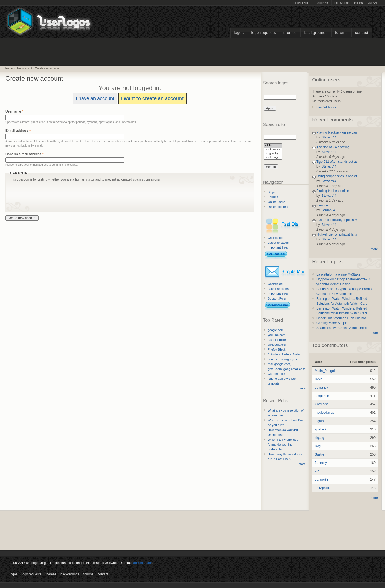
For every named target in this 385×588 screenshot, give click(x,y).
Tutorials (322, 3)
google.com (276, 330)
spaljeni (320, 429)
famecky (321, 463)
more (302, 388)
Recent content (278, 207)
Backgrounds (316, 33)
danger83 (322, 480)
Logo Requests (264, 33)
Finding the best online (333, 191)
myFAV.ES (373, 3)
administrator (143, 563)
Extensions (342, 3)
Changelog (275, 238)
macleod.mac (324, 413)
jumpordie (322, 396)
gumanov (321, 388)
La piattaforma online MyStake (338, 274)
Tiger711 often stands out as (337, 162)
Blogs (358, 3)
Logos (239, 33)
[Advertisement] (192, 51)
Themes (290, 33)
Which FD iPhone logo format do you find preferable (283, 444)
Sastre (320, 454)
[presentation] (51, 192)
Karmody (321, 404)
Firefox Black (277, 349)
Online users (276, 202)
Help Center (302, 3)
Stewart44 (329, 137)
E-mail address (18, 131)
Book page (273, 157)
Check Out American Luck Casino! (341, 318)
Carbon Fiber (277, 374)
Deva (319, 379)
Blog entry (273, 154)
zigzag (320, 438)
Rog (318, 446)
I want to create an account (152, 98)
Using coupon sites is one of (337, 176)
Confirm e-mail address (24, 154)
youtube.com (277, 335)
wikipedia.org (277, 345)
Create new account (47, 68)
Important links (278, 247)
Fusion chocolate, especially (337, 220)
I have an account (95, 98)
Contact (362, 33)
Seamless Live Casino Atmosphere (342, 328)
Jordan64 (328, 210)
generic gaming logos (282, 359)
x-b (317, 471)
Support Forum (278, 298)
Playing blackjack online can (337, 132)
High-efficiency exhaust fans (337, 234)
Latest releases (278, 243)
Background (273, 150)
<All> (273, 146)
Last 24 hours (326, 107)
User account (24, 68)
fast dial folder (277, 340)
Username (14, 111)
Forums (341, 33)
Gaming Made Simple (332, 323)
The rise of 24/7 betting (333, 147)
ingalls (319, 421)
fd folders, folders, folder (284, 354)
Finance (322, 205)
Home (9, 68)
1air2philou (323, 488)
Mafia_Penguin (326, 371)
